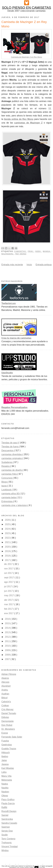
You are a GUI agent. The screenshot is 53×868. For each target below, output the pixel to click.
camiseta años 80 (11, 494)
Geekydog (7, 745)
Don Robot (7, 725)
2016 (8, 619)
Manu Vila (6, 776)
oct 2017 (9, 573)
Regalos (6, 466)
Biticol (4, 698)
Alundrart (6, 686)
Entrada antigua (44, 265)
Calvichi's (6, 702)
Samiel (5, 815)
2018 (8, 556)
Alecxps (5, 682)
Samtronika (7, 819)
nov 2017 (9, 569)
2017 (8, 560)
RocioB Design (9, 811)
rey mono (21, 254)
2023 (8, 533)
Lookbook (7, 490)
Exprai (5, 733)
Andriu (5, 690)
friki (31, 251)
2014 (8, 628)
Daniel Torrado (9, 713)
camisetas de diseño (12, 470)
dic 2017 (9, 564)
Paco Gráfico (8, 800)
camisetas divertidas (12, 454)
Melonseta (7, 780)
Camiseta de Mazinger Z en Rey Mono (26, 57)
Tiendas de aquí (10, 443)
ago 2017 (9, 582)
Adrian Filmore (9, 674)
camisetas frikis (9, 474)
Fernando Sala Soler (12, 737)
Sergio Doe (7, 831)
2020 (8, 547)
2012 (8, 637)
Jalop (4, 760)
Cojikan (5, 706)
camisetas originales (12, 458)
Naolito (5, 788)
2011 (8, 641)
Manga (47, 251)
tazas (4, 486)
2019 (8, 551)
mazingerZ (8, 254)
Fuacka (5, 741)
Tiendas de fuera (10, 447)
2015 (8, 623)
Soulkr (5, 835)
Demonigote (7, 721)
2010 (8, 646)
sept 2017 (9, 578)
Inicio (29, 265)
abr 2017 (9, 600)
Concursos (7, 478)
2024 (8, 529)
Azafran (5, 694)
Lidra (4, 772)
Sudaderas (7, 462)
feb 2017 (9, 609)
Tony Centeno (8, 839)
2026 (8, 520)
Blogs (5, 482)
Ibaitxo (5, 756)
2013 (8, 632)
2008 (8, 655)
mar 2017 (9, 604)
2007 (8, 659)
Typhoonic (7, 843)
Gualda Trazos (9, 749)
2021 (8, 542)
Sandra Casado (9, 823)
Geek (38, 251)
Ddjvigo (5, 717)
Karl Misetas (8, 768)
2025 (8, 524)
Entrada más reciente (12, 265)
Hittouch (6, 753)
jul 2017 (8, 586)
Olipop (5, 796)
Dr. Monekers (8, 729)
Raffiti (4, 807)
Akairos (5, 678)
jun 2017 (9, 591)
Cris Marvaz (7, 709)
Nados (5, 784)
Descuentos (8, 451)
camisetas (20, 251)
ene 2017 (9, 613)
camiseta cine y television (15, 505)
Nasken (5, 792)
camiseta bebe (9, 498)
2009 (8, 650)
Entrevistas (7, 501)
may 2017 (9, 595)
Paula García (8, 803)
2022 (8, 538)
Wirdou (5, 850)
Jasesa (5, 764)
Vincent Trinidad (9, 847)
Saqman (6, 827)
